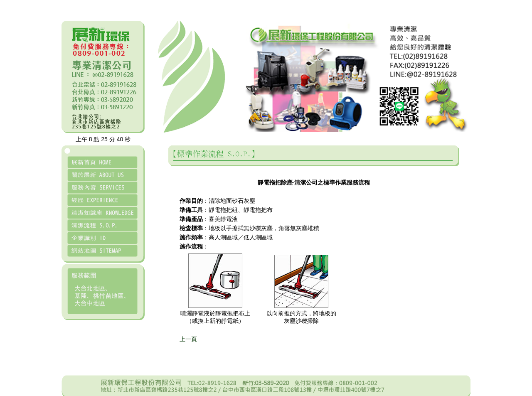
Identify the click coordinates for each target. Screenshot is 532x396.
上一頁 (188, 339)
